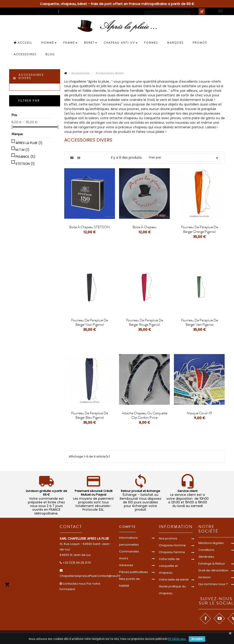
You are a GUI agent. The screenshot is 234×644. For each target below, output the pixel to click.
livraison (205, 577)
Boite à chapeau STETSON (89, 227)
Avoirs (124, 558)
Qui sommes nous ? (213, 584)
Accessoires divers (31, 76)
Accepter (197, 639)
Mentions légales (211, 543)
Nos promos (168, 538)
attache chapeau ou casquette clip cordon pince (145, 415)
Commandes (129, 551)
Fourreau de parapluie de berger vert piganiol (199, 323)
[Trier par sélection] (193, 158)
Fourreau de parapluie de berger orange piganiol (199, 229)
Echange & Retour (212, 564)
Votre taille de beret (174, 580)
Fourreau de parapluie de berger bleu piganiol (89, 415)
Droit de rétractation (213, 570)
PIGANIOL (25, 157)
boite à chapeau (145, 227)
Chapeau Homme (172, 545)
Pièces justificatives (133, 572)
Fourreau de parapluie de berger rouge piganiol (145, 323)
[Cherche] (171, 11)
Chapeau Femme (172, 552)
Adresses (126, 565)
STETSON (25, 164)
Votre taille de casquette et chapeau (169, 566)
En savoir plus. (177, 639)
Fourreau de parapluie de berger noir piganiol (89, 323)
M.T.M (23, 150)
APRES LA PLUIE (29, 143)
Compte (127, 527)
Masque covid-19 (199, 413)
